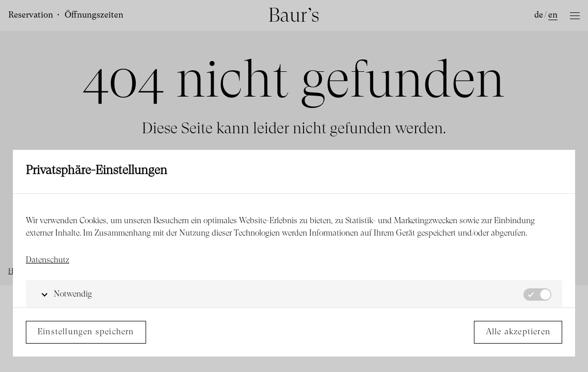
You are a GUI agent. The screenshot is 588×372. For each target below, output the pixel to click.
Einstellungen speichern (86, 332)
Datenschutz (47, 260)
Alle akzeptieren (518, 332)
